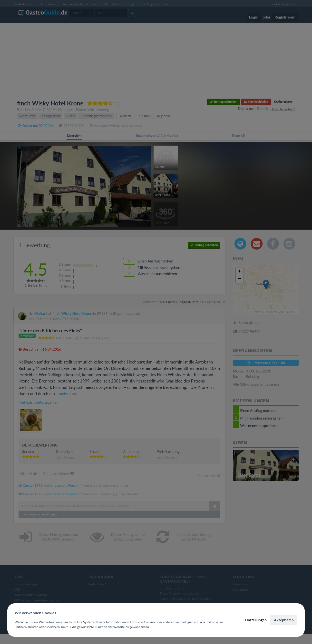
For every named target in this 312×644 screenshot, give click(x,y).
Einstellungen (256, 620)
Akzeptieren (284, 620)
